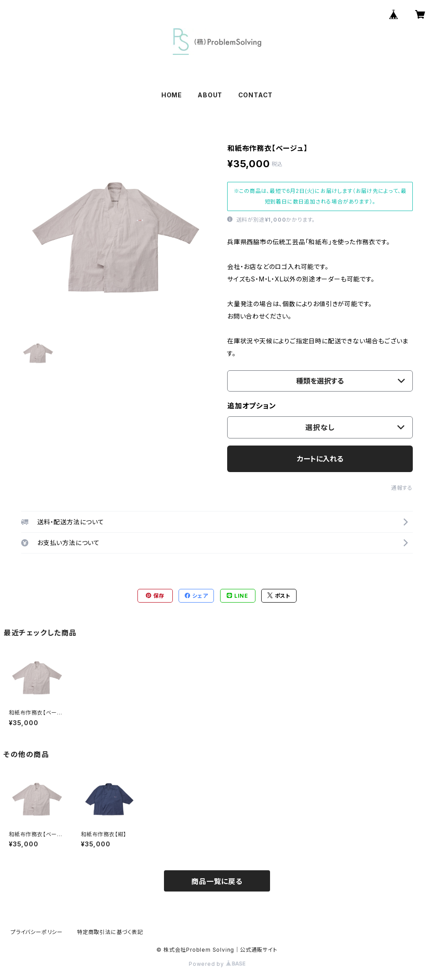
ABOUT (210, 95)
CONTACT (256, 95)
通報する (402, 488)
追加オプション (252, 406)
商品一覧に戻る (217, 881)
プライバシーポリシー (37, 932)
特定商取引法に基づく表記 (110, 932)
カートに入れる (320, 459)
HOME (172, 95)
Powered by (217, 964)
